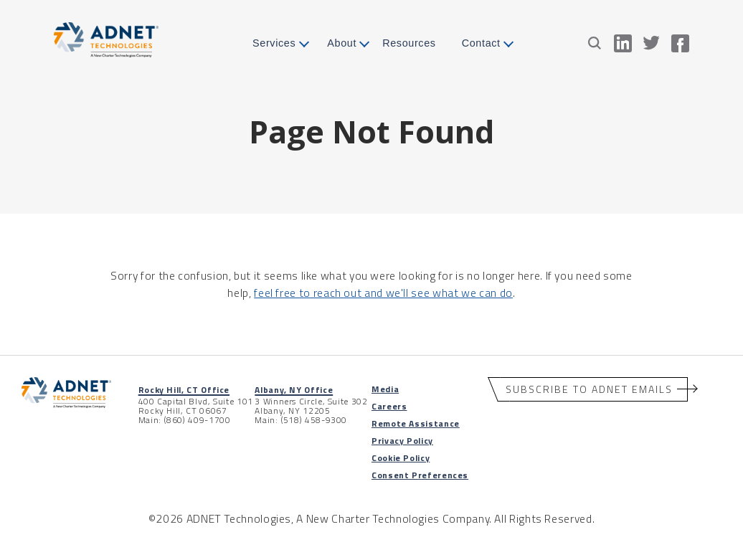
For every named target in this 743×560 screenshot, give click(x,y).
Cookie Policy (401, 458)
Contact (481, 43)
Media (385, 389)
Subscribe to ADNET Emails (589, 389)
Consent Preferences (420, 475)
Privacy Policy (402, 441)
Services (274, 43)
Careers (389, 406)
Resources (409, 43)
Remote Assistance (416, 423)
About (342, 43)
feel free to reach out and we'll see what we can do (383, 293)
